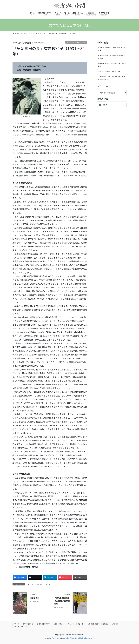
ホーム (17, 624)
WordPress (56, 638)
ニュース (71, 624)
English (115, 624)
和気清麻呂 (35, 598)
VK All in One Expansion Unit (86, 638)
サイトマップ (20, 627)
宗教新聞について (44, 624)
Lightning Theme (69, 638)
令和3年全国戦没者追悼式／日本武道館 (62, 601)
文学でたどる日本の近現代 (76, 42)
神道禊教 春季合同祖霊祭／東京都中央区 (112, 65)
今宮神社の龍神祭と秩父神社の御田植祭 (112, 49)
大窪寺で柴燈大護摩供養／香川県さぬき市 (112, 57)
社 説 (81, 624)
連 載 (48, 584)
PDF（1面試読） (93, 624)
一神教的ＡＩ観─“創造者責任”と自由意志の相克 (111, 78)
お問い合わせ (28, 624)
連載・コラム (59, 624)
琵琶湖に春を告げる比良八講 (109, 71)
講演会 (106, 624)
